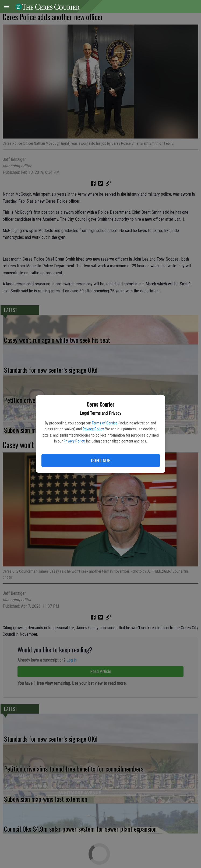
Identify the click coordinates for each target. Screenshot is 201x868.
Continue (100, 461)
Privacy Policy (93, 429)
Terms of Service (105, 423)
